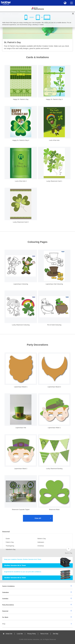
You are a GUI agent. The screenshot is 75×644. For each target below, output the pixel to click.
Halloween (41, 542)
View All (38, 518)
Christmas (41, 546)
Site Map (56, 634)
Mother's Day (42, 539)
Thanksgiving (10, 546)
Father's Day (10, 542)
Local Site (20, 634)
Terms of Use (44, 634)
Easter (8, 539)
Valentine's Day (11, 549)
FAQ (4, 624)
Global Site (9, 634)
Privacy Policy (32, 634)
